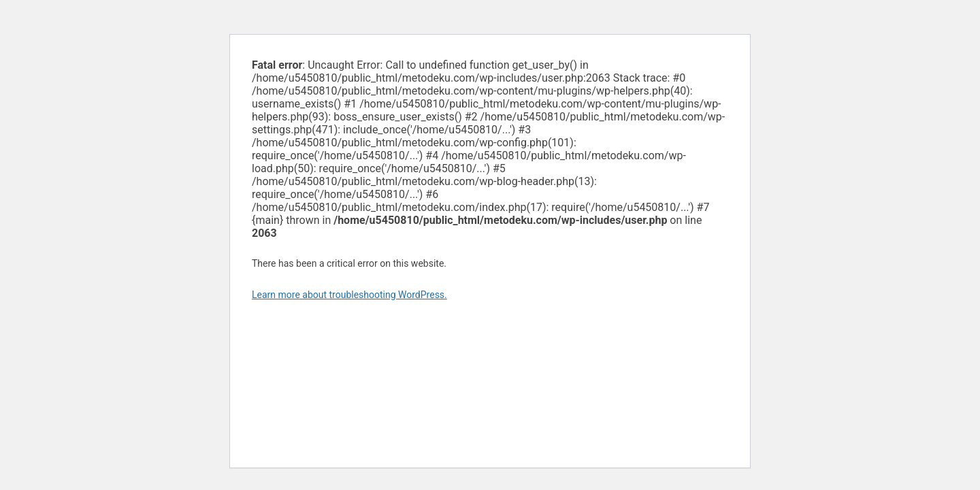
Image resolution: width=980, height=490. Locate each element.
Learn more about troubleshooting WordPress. (349, 295)
